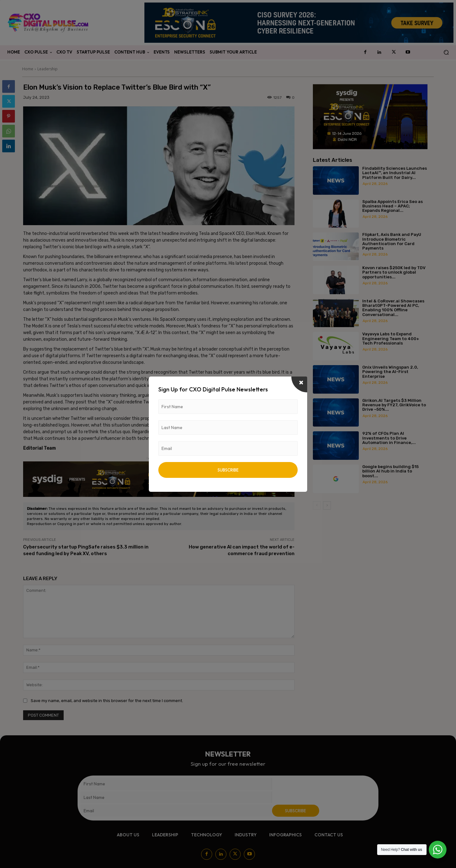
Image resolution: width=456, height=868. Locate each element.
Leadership (47, 69)
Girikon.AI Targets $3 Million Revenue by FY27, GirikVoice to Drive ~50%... (394, 405)
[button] (446, 52)
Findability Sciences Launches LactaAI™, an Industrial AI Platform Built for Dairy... (395, 173)
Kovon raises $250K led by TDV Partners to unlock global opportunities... (394, 272)
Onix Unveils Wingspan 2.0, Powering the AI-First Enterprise (390, 372)
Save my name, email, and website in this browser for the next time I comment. (107, 701)
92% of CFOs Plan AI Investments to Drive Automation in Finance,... (389, 438)
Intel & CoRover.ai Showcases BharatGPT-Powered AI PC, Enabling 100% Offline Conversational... (393, 308)
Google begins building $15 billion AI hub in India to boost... (390, 471)
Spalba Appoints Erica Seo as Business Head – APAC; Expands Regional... (393, 206)
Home (28, 69)
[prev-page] (317, 505)
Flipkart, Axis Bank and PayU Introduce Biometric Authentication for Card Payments (392, 241)
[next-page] (327, 505)
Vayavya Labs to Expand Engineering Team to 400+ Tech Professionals (391, 339)
